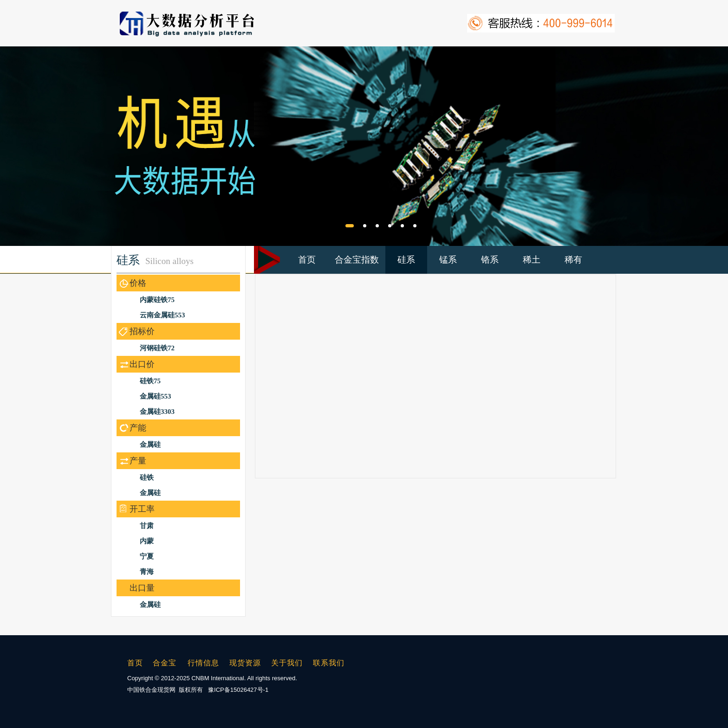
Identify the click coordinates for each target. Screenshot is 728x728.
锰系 (448, 260)
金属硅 (150, 445)
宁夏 (147, 556)
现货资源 (245, 663)
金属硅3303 (157, 412)
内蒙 (147, 541)
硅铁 (147, 477)
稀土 (532, 260)
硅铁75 (150, 381)
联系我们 (329, 663)
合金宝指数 (357, 260)
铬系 (490, 260)
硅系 (406, 260)
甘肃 (147, 526)
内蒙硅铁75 (157, 300)
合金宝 (165, 663)
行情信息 (203, 663)
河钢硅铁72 (157, 348)
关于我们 (287, 663)
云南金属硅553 (162, 315)
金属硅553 (156, 396)
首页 (307, 260)
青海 (147, 572)
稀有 (573, 260)
